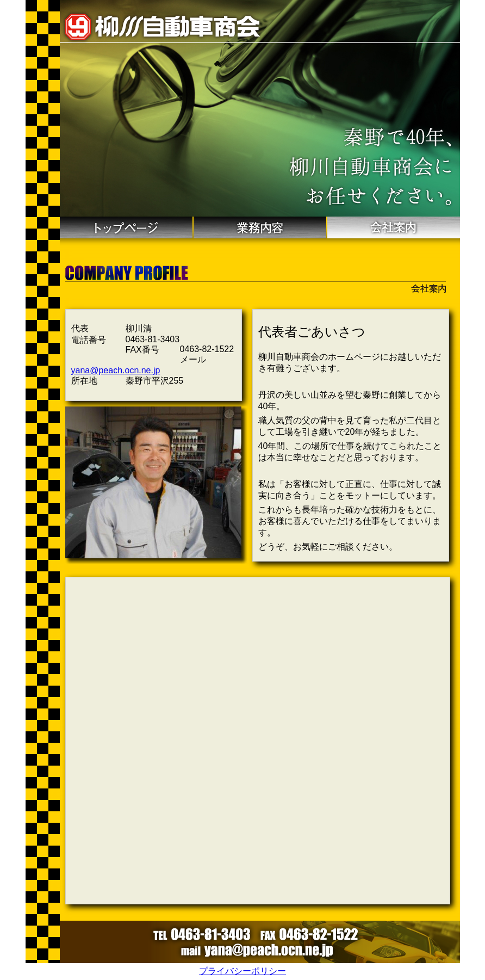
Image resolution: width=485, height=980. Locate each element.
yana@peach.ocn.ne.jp (116, 370)
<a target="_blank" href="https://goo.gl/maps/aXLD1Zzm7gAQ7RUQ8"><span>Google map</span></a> (258, 741)
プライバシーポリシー (242, 971)
